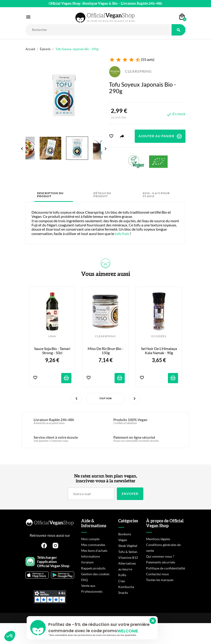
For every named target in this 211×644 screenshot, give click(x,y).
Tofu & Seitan (128, 552)
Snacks (123, 593)
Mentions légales (158, 539)
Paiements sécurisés (161, 562)
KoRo (122, 575)
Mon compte (90, 539)
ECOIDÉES (159, 336)
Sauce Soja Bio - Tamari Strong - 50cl (53, 351)
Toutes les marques (160, 580)
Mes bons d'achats (94, 551)
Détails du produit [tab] (102, 195)
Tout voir (105, 398)
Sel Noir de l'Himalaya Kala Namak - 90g (159, 351)
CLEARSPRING (130, 71)
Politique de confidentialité (166, 568)
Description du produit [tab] (50, 195)
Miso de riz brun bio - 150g (106, 351)
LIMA (52, 336)
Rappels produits (93, 568)
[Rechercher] (99, 30)
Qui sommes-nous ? (160, 556)
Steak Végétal (128, 546)
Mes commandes (93, 545)
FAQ (84, 580)
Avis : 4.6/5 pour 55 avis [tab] (156, 195)
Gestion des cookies (95, 574)
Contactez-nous (157, 574)
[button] (10, 636)
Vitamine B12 (128, 557)
